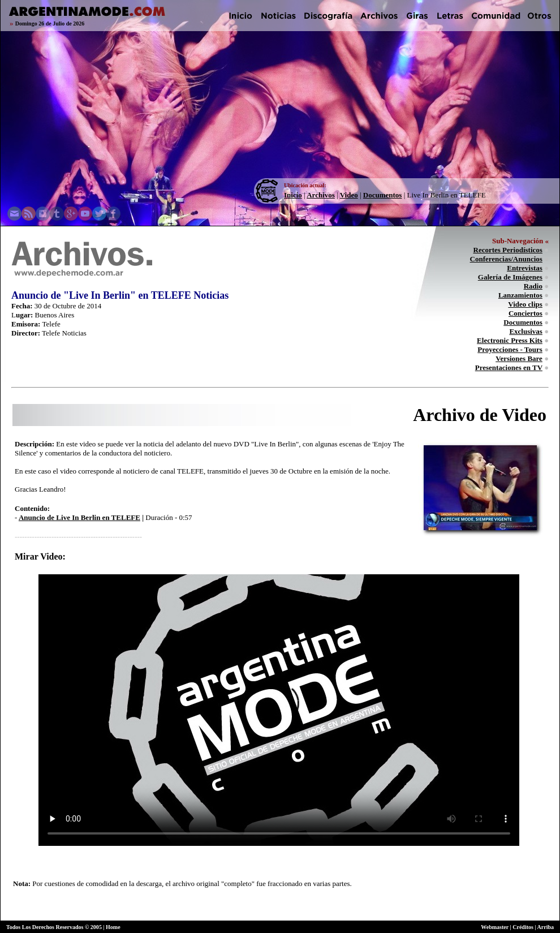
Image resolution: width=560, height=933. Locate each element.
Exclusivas (526, 331)
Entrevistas (525, 268)
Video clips (525, 304)
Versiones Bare (519, 358)
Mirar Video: (40, 556)
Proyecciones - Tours (510, 349)
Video (349, 195)
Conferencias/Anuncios (506, 259)
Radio (533, 286)
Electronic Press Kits (510, 340)
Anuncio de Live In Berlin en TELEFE (79, 517)
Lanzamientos (520, 295)
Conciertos (525, 313)
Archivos (321, 195)
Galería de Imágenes (510, 277)
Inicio (293, 195)
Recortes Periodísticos (508, 250)
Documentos (383, 195)
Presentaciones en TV (509, 367)
